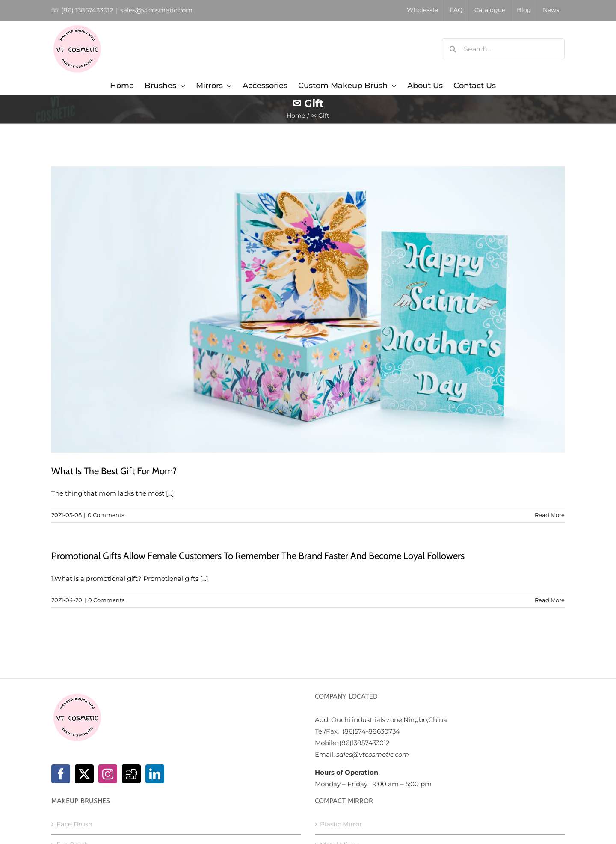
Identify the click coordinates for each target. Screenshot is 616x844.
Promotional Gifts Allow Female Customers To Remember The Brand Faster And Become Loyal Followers (258, 556)
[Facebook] (61, 774)
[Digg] (131, 774)
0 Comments (106, 515)
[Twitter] (84, 774)
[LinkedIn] (155, 774)
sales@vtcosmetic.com (156, 10)
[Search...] (503, 49)
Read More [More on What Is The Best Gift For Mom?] (550, 515)
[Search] (453, 49)
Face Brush (74, 824)
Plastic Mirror (341, 824)
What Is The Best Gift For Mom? (114, 471)
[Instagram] (108, 774)
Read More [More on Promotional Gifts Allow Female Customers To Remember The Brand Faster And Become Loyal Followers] (550, 600)
